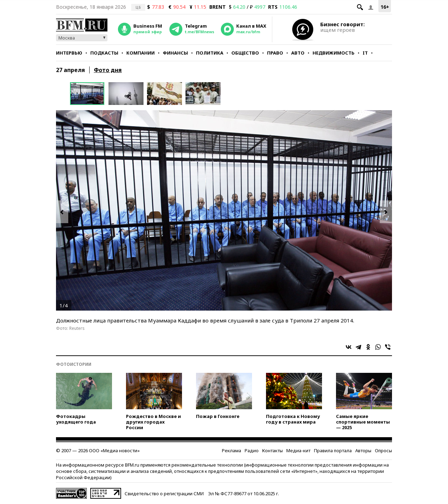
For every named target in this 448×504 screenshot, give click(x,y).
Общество (245, 53)
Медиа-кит (298, 450)
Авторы (363, 450)
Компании (141, 53)
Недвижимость (334, 53)
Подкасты (104, 53)
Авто (298, 53)
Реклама (232, 450)
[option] (89, 94)
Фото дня (108, 70)
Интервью (69, 53)
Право (275, 53)
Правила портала (333, 450)
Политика (210, 53)
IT (365, 53)
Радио (252, 450)
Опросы (383, 450)
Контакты (272, 450)
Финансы (175, 53)
